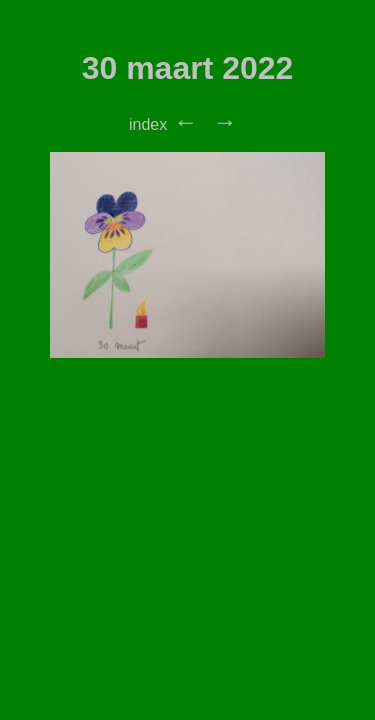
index (148, 124)
